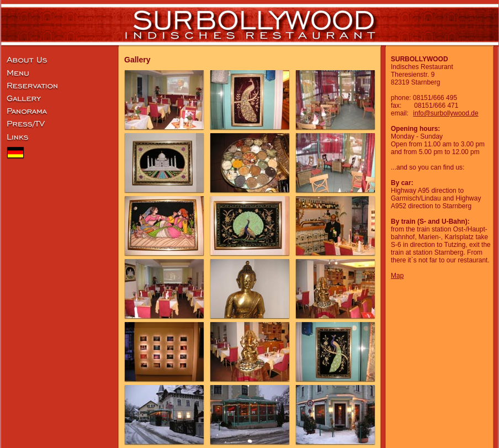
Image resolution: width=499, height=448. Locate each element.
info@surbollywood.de (445, 113)
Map (397, 276)
